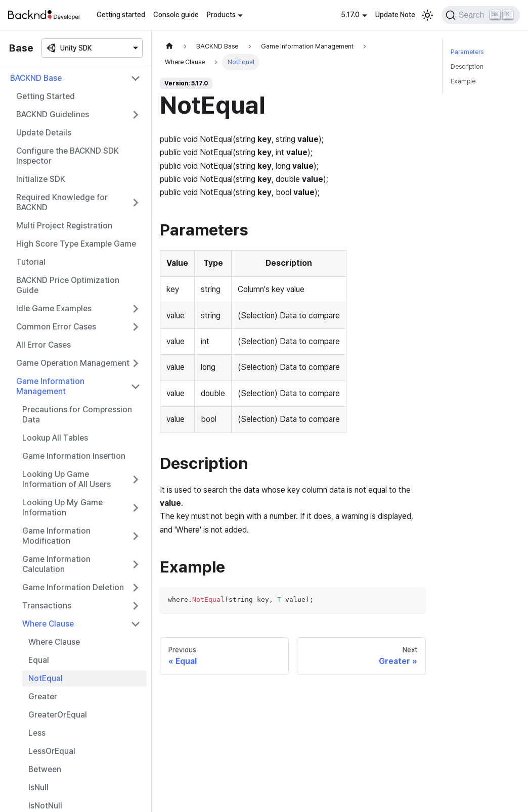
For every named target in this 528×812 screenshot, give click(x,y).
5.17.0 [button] (350, 15)
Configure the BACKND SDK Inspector (68, 156)
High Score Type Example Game (76, 244)
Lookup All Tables (55, 438)
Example (463, 81)
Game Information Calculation (56, 564)
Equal (39, 660)
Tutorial (31, 262)
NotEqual (46, 678)
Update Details (44, 133)
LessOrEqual (52, 751)
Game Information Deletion (73, 587)
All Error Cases (43, 345)
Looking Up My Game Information (62, 508)
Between (45, 769)
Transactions (47, 606)
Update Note (395, 15)
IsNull (38, 787)
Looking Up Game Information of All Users (67, 479)
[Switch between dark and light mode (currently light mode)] (427, 15)
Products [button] (221, 15)
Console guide (176, 15)
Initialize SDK (41, 179)
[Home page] (169, 46)
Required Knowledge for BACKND (62, 202)
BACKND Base (36, 78)
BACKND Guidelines (53, 114)
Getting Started (46, 96)
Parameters (467, 52)
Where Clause (48, 624)
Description (467, 66)
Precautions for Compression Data (77, 415)
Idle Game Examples (54, 308)
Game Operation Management (73, 363)
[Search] (481, 15)
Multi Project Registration (64, 226)
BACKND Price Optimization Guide (68, 285)
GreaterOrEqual (58, 715)
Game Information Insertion (74, 456)
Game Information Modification (56, 536)
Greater (43, 697)
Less (37, 733)
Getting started (121, 15)
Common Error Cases (56, 327)
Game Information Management (50, 386)
